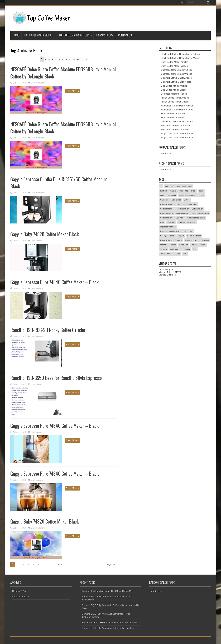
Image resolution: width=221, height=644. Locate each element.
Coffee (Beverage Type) (170, 204)
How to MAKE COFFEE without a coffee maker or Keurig (110, 622)
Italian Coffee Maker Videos (175, 102)
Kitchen (188, 240)
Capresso (164, 200)
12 (82, 59)
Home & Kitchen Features (171, 240)
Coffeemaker (197, 209)
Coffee (187, 200)
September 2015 (20, 597)
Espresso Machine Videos (174, 94)
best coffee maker (184, 186)
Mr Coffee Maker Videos (173, 118)
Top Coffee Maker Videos (39, 35)
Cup (162, 222)
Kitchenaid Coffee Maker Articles (177, 106)
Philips (194, 245)
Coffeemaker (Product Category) (174, 213)
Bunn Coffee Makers (188, 195)
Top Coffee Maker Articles (75, 35)
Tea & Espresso (167, 254)
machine (164, 245)
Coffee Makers (166, 218)
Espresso (171, 222)
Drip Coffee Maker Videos (174, 90)
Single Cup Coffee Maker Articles (177, 134)
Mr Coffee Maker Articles (173, 114)
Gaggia (181, 236)
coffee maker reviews (200, 213)
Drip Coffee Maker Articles (174, 86)
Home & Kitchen (194, 236)
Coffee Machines (167, 209)
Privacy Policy (105, 35)
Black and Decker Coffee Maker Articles (181, 54)
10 (73, 59)
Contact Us (125, 35)
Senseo (163, 249)
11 (78, 59)
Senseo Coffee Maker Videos (176, 130)
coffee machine (190, 204)
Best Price (184, 191)
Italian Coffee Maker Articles (175, 98)
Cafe (202, 195)
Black (194, 191)
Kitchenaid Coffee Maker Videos (177, 110)
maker (173, 245)
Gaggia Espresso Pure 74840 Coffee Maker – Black (54, 282)
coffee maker (183, 209)
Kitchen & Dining (202, 240)
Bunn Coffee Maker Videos (174, 66)
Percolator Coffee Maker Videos (177, 122)
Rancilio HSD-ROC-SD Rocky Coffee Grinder (48, 330)
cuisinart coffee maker (196, 218)
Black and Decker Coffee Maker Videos (180, 58)
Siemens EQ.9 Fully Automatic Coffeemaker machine (108, 628)
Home (16, 35)
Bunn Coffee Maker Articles (174, 62)
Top (178, 254)
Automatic (169, 186)
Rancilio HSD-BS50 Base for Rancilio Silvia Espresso (56, 378)
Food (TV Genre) (167, 236)
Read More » (72, 91)
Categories (176, 200)
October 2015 (19, 591)
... (161, 186)
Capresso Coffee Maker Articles (177, 70)
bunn (201, 191)
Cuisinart (179, 218)
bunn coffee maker (168, 195)
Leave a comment (38, 83)
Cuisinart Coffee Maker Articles (176, 78)
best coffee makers (168, 191)
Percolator (183, 245)
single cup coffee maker (180, 249)
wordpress (166, 154)
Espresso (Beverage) (187, 222)
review (203, 245)
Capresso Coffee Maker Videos (176, 74)
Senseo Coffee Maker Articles (176, 126)
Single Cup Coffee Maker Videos (177, 137)
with (185, 254)
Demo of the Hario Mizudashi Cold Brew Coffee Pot (107, 591)
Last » (59, 565)
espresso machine (168, 227)
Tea (195, 249)
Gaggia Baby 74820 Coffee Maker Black (45, 234)
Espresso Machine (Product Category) (176, 231)
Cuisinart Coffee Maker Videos (176, 82)
